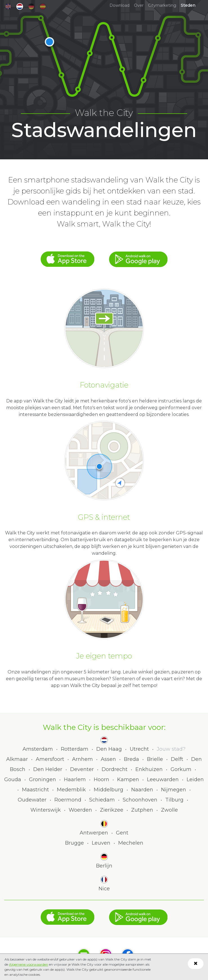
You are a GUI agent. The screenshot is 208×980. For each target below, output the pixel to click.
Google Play (138, 256)
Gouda (13, 779)
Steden (188, 5)
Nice (104, 889)
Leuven (101, 843)
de (31, 6)
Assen (108, 759)
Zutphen (142, 810)
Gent (122, 833)
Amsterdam (38, 749)
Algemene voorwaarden (29, 964)
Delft (177, 759)
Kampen (128, 779)
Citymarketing (162, 5)
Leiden (195, 779)
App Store (67, 256)
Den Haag (109, 749)
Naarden (142, 790)
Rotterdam (75, 749)
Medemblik (71, 790)
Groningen (43, 779)
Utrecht (139, 749)
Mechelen (131, 843)
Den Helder (48, 769)
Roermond (68, 800)
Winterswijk (46, 810)
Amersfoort (50, 759)
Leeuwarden (163, 779)
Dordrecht (115, 769)
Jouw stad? (171, 749)
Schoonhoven (140, 800)
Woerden (80, 810)
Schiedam (102, 800)
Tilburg (174, 800)
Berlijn (104, 866)
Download (119, 5)
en (8, 6)
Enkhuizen (149, 769)
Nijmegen (174, 790)
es (43, 6)
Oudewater (32, 800)
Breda (131, 759)
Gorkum (181, 769)
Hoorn (101, 779)
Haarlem (75, 779)
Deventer (82, 769)
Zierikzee (112, 810)
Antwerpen (94, 833)
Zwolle (169, 810)
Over (139, 5)
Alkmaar (17, 759)
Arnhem (82, 759)
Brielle (155, 759)
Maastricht (35, 790)
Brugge (74, 843)
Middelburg (109, 790)
